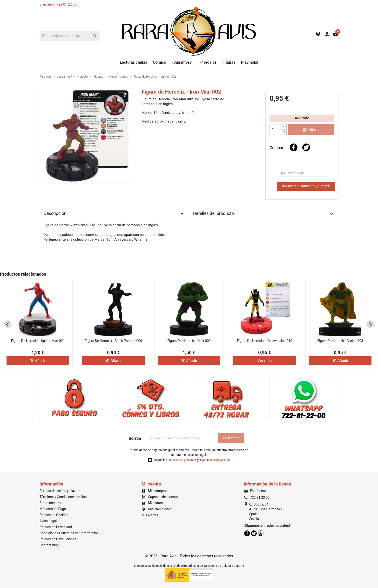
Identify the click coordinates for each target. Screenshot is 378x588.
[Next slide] (370, 324)
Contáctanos (49, 545)
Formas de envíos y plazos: (60, 491)
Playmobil (250, 62)
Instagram (261, 533)
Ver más (265, 361)
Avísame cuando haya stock (306, 186)
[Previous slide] (8, 324)
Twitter (254, 533)
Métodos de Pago (53, 509)
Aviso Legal (48, 521)
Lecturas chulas (133, 62)
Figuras (229, 62)
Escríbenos (255, 491)
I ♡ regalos (207, 62)
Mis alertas (150, 515)
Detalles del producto (264, 214)
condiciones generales (182, 460)
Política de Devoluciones (58, 539)
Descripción (114, 214)
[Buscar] (70, 36)
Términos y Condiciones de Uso (63, 497)
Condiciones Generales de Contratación (69, 533)
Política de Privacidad (56, 527)
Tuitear (306, 147)
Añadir (311, 130)
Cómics (159, 62)
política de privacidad (216, 460)
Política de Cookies (54, 515)
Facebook (247, 533)
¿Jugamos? (182, 62)
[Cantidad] (275, 130)
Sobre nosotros (51, 503)
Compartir (294, 147)
